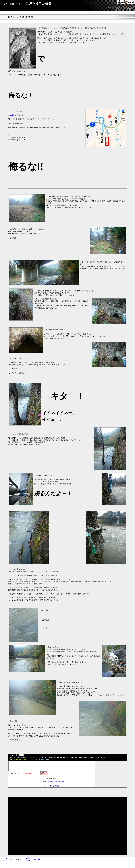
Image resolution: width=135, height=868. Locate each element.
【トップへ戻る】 (52, 786)
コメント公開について (42, 760)
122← (11, 859)
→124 (22, 859)
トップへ (37, 859)
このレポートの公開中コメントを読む (52, 782)
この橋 (11, 115)
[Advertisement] (47, 792)
